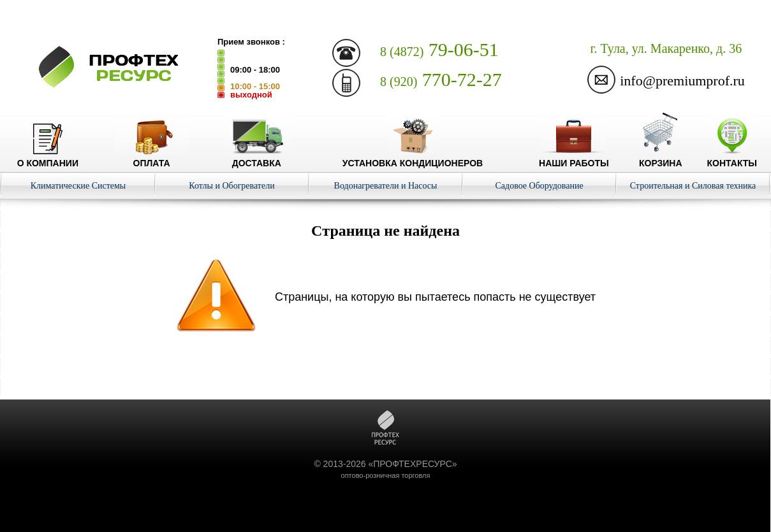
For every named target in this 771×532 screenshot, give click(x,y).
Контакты (732, 158)
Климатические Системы (78, 186)
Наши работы (574, 158)
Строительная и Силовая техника (693, 186)
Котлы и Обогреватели (231, 186)
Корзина (661, 158)
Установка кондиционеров (413, 158)
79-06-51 (439, 49)
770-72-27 (441, 79)
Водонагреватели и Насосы (386, 186)
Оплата (152, 158)
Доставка (257, 158)
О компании (48, 158)
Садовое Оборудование (539, 186)
